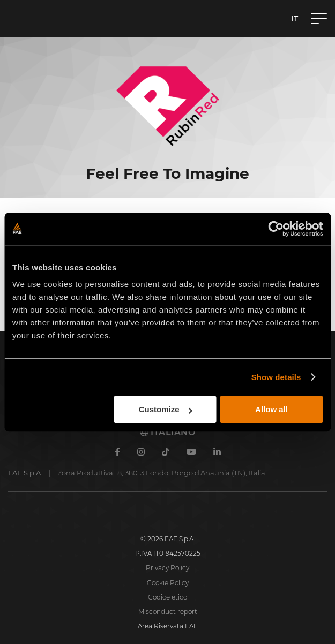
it (295, 19)
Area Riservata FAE (168, 626)
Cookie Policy (168, 583)
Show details (276, 377)
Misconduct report (168, 612)
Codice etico (167, 597)
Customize (166, 409)
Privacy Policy (167, 568)
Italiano (168, 432)
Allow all (271, 409)
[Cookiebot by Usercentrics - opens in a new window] (276, 229)
